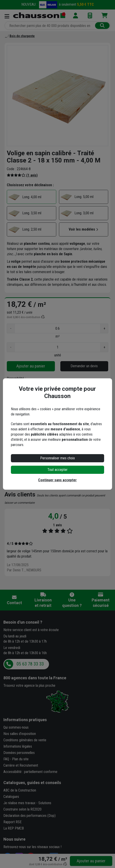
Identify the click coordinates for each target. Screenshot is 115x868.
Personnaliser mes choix (57, 458)
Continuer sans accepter (57, 480)
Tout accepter (57, 470)
